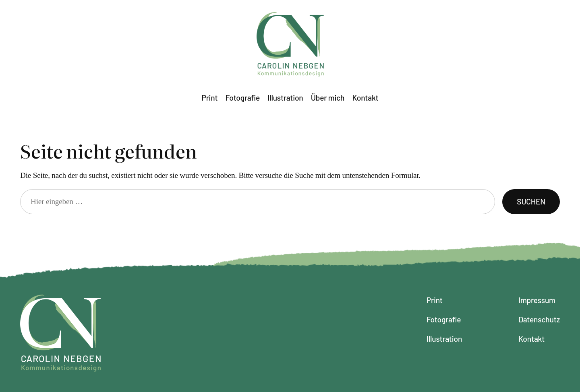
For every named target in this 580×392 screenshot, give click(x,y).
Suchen (531, 201)
